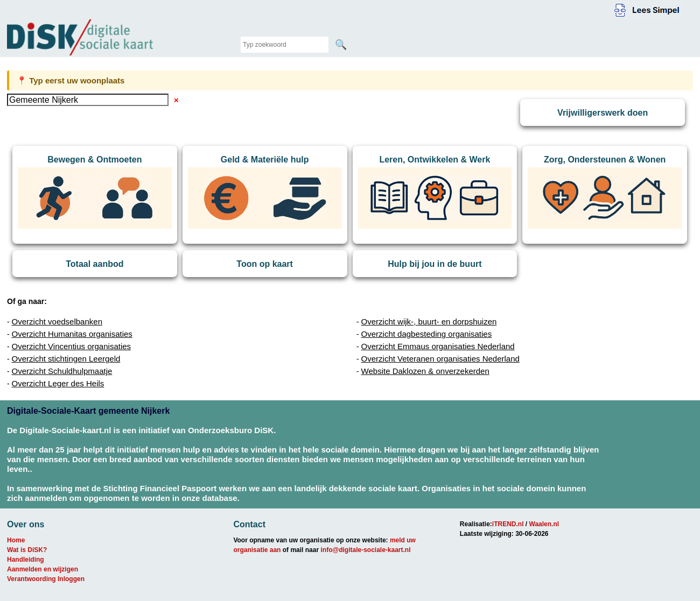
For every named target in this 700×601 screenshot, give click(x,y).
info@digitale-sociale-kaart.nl (365, 550)
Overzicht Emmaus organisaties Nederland (438, 346)
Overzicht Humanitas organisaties (72, 334)
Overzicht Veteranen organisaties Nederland (440, 359)
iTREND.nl (508, 524)
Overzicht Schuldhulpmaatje (62, 371)
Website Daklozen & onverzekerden (425, 371)
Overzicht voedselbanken (57, 321)
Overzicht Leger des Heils (58, 383)
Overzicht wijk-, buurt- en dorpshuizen (429, 321)
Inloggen (71, 579)
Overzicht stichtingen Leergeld (66, 359)
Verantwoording (31, 579)
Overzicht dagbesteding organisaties (427, 334)
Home (16, 540)
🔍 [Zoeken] (341, 45)
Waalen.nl (544, 524)
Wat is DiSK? (27, 550)
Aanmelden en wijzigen (43, 569)
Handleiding (26, 560)
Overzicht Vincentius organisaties (72, 346)
